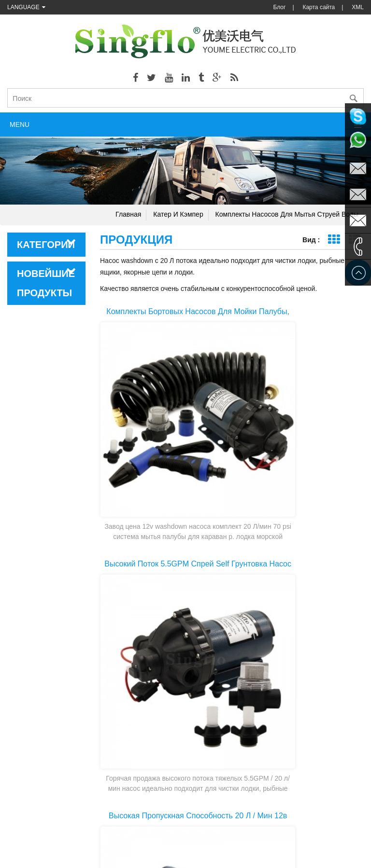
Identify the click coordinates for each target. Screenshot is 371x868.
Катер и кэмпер (178, 214)
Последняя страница (269, 681)
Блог (279, 7)
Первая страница (189, 681)
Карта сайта (319, 7)
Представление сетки (334, 240)
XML (358, 7)
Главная (128, 214)
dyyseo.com (292, 854)
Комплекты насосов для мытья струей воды (287, 214)
